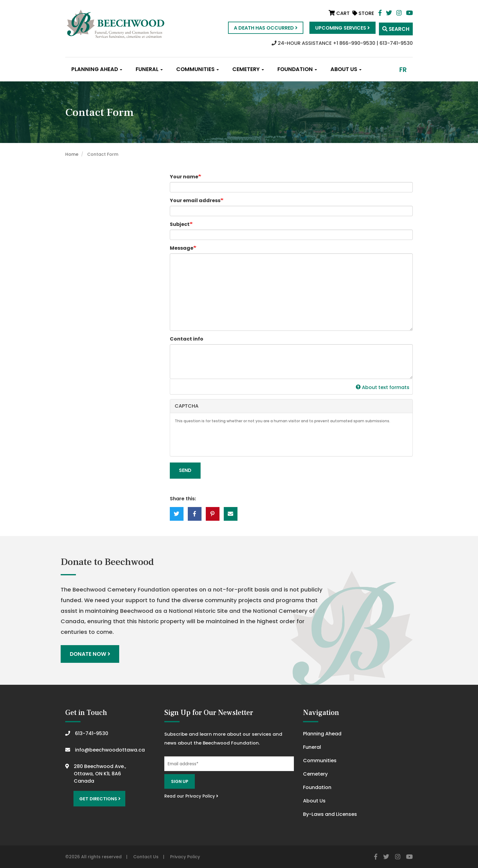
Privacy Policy (185, 856)
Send (185, 470)
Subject (180, 224)
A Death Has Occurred (260, 28)
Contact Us (146, 856)
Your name (184, 177)
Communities (198, 69)
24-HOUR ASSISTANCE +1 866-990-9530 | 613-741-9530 (342, 43)
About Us (346, 69)
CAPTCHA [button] (187, 406)
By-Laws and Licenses (330, 814)
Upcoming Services (337, 28)
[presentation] (221, 440)
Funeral (149, 69)
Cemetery (248, 69)
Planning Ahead (97, 69)
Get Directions (98, 797)
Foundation (297, 69)
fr (403, 70)
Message (182, 248)
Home (72, 154)
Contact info (187, 339)
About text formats (383, 387)
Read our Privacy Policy (191, 795)
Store (363, 13)
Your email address (195, 200)
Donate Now (90, 654)
